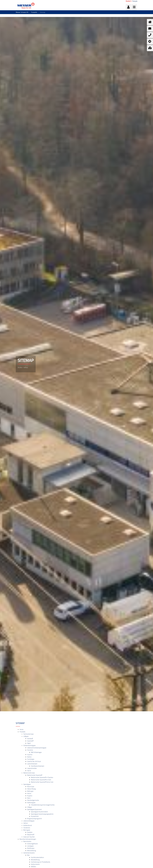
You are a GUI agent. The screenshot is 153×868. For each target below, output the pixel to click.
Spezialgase (27, 784)
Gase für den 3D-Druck (34, 761)
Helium (26, 823)
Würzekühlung (35, 860)
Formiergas (31, 759)
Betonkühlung (32, 851)
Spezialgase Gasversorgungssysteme (42, 814)
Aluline (29, 757)
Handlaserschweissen (38, 766)
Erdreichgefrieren (33, 844)
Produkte (22, 732)
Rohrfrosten (31, 848)
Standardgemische (33, 800)
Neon (29, 798)
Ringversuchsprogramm (35, 819)
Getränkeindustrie (29, 853)
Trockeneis (27, 828)
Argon (29, 743)
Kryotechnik (35, 816)
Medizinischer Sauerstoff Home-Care (42, 782)
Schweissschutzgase (29, 745)
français (135, 1)
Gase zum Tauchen (29, 837)
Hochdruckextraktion (37, 857)
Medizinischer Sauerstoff (35, 775)
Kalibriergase (31, 803)
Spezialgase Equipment (34, 809)
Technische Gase (28, 734)
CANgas (29, 807)
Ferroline (30, 750)
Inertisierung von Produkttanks (41, 862)
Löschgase (30, 846)
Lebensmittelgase (29, 821)
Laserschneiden (32, 768)
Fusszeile (34, 12)
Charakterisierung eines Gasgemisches (43, 805)
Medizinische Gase (29, 773)
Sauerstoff (30, 741)
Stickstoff (30, 739)
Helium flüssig (31, 789)
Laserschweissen (32, 764)
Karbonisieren (35, 864)
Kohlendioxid (28, 825)
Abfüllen (34, 867)
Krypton (30, 796)
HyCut (29, 771)
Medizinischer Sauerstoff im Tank (41, 780)
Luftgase (26, 736)
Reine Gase (31, 787)
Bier (28, 855)
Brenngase (27, 830)
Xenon (29, 793)
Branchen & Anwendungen (28, 839)
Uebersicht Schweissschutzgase (37, 748)
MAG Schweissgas (36, 752)
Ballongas (30, 791)
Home (21, 729)
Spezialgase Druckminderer (39, 812)
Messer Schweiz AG (22, 12)
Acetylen (30, 832)
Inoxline (30, 755)
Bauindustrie (27, 841)
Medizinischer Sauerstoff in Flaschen (42, 777)
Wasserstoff (31, 835)
